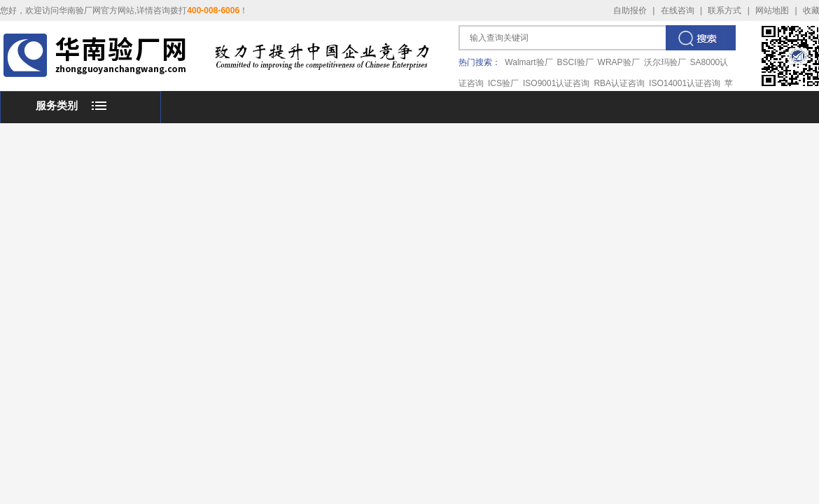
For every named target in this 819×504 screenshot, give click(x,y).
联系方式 (724, 10)
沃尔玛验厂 (665, 62)
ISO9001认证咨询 (556, 83)
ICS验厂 (503, 83)
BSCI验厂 (575, 62)
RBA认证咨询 (619, 83)
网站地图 (772, 10)
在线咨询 (678, 10)
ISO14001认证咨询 (685, 83)
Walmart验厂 (528, 62)
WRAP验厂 (619, 62)
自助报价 (630, 10)
